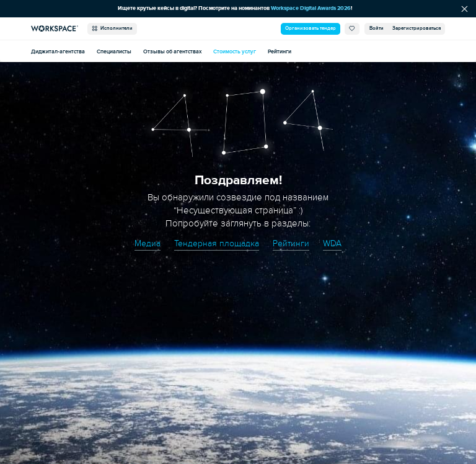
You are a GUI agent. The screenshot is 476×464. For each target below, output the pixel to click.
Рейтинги (280, 51)
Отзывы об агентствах (172, 51)
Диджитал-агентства (58, 51)
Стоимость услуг (235, 51)
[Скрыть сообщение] (465, 9)
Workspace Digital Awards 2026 (313, 8)
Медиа (145, 243)
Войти (377, 28)
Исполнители (112, 29)
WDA (334, 243)
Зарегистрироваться (416, 28)
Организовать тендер (311, 28)
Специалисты (114, 51)
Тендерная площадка (216, 243)
